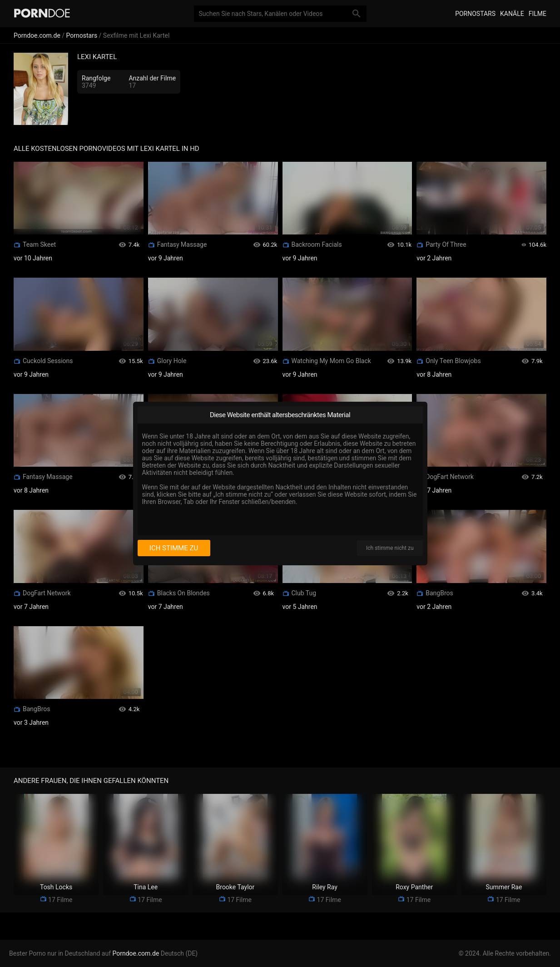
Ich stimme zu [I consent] (174, 548)
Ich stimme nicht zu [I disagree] (390, 548)
